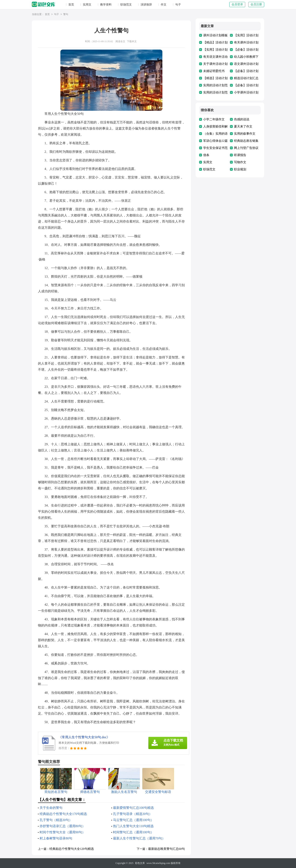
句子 (178, 5)
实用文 (87, 5)
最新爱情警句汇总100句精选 (133, 808)
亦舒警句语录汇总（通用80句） (62, 826)
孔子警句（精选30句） (56, 820)
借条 (206, 155)
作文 (164, 5)
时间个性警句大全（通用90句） (62, 832)
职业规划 (240, 169)
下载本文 (132, 41)
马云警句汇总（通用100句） (133, 820)
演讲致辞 (146, 5)
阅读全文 (120, 41)
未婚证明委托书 (214, 71)
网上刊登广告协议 (246, 148)
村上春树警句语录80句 (56, 838)
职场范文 (126, 5)
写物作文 (240, 162)
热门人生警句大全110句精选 (133, 826)
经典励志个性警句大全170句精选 (63, 814)
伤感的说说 (242, 119)
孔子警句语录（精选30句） (133, 814)
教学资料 (106, 5)
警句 (66, 14)
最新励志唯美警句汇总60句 (166, 849)
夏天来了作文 (243, 126)
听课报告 (240, 155)
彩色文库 (140, 863)
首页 (71, 5)
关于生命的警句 (51, 808)
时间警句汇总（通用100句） (133, 832)
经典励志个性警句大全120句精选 (72, 849)
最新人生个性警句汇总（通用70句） (139, 838)
